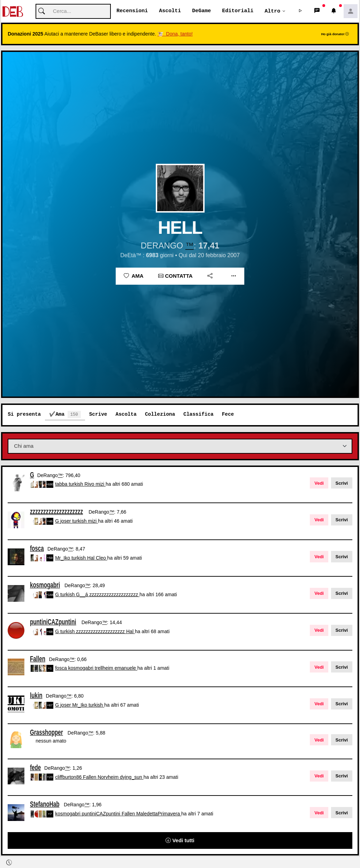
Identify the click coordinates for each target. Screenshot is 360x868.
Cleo (102, 558)
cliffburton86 (69, 777)
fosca (37, 548)
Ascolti (170, 11)
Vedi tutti (180, 841)
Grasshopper (47, 732)
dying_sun (132, 777)
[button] (300, 11)
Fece (228, 414)
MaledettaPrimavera (159, 814)
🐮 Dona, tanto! (175, 34)
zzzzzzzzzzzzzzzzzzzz (56, 512)
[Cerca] (73, 12)
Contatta (175, 276)
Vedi (319, 483)
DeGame (201, 11)
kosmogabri (45, 585)
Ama (134, 276)
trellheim (105, 668)
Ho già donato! (335, 34)
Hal (91, 558)
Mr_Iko (63, 558)
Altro (272, 11)
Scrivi (342, 483)
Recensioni (132, 11)
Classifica (198, 414)
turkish (76, 484)
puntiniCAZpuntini (53, 622)
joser (66, 521)
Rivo (90, 484)
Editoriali (238, 11)
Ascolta (126, 414)
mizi (101, 484)
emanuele (126, 668)
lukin (36, 696)
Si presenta (24, 414)
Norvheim (109, 777)
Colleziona (160, 414)
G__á (83, 595)
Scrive (98, 414)
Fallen (38, 659)
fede (35, 768)
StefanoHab (45, 804)
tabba (62, 484)
